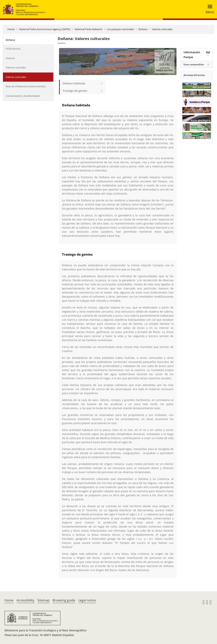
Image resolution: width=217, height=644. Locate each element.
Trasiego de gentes (75, 91)
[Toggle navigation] (209, 9)
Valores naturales (16, 67)
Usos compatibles (194, 64)
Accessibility (25, 600)
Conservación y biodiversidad (23, 96)
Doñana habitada (74, 83)
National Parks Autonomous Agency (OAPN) (45, 29)
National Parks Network (88, 29)
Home (11, 29)
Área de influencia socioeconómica (26, 86)
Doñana (143, 29)
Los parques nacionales (120, 29)
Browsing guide (64, 600)
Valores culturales (162, 29)
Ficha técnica (13, 49)
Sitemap (43, 600)
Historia (10, 58)
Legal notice (87, 600)
